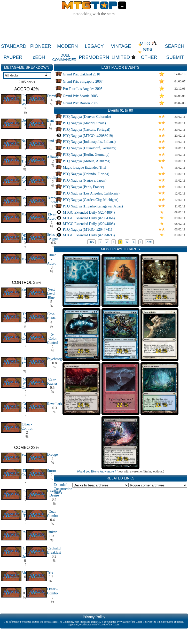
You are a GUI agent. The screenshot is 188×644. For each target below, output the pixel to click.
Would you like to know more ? (96, 471)
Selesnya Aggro (53, 237)
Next (149, 242)
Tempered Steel (54, 200)
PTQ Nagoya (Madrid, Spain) (84, 123)
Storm (51, 471)
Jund (50, 141)
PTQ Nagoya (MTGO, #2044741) (87, 230)
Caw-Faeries (52, 381)
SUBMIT (175, 57)
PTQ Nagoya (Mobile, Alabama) (87, 161)
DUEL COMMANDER (64, 57)
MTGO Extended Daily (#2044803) (89, 224)
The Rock (25, 316)
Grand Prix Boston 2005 (80, 103)
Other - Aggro (52, 259)
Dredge (52, 455)
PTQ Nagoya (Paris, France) (83, 187)
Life (24, 589)
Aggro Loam (26, 237)
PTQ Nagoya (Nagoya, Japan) (85, 180)
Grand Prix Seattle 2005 (80, 96)
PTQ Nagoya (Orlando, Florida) (86, 174)
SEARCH (175, 46)
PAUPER (13, 57)
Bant (50, 121)
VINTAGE (121, 46)
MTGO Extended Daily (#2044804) (89, 212)
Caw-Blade (51, 316)
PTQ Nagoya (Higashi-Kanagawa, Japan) (93, 206)
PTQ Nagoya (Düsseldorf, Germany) (89, 148)
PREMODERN (94, 57)
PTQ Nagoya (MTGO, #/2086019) (88, 136)
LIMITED (121, 57)
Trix (50, 573)
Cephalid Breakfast (54, 550)
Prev (91, 242)
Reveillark (54, 404)
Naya (25, 141)
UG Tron (25, 361)
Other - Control (27, 426)
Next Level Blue (51, 294)
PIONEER (41, 46)
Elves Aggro (52, 216)
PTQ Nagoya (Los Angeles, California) (91, 193)
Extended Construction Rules (63, 489)
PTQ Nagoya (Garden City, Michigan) (91, 200)
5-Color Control (53, 339)
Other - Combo (52, 591)
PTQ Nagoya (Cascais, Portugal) (87, 130)
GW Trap (25, 159)
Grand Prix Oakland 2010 (81, 74)
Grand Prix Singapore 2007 (83, 82)
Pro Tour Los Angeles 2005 (83, 89)
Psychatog (54, 359)
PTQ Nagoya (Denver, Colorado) (87, 117)
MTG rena (148, 46)
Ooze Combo (52, 514)
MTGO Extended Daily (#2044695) (89, 235)
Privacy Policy (94, 617)
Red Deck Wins (25, 100)
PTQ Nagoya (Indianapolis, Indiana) (89, 142)
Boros (26, 198)
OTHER (149, 57)
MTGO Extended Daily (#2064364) (89, 218)
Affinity (53, 157)
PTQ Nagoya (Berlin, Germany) (86, 155)
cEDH (39, 57)
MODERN (67, 46)
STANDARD (14, 46)
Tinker (52, 532)
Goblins (53, 178)
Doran (52, 96)
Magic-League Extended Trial (84, 168)
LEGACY (94, 46)
